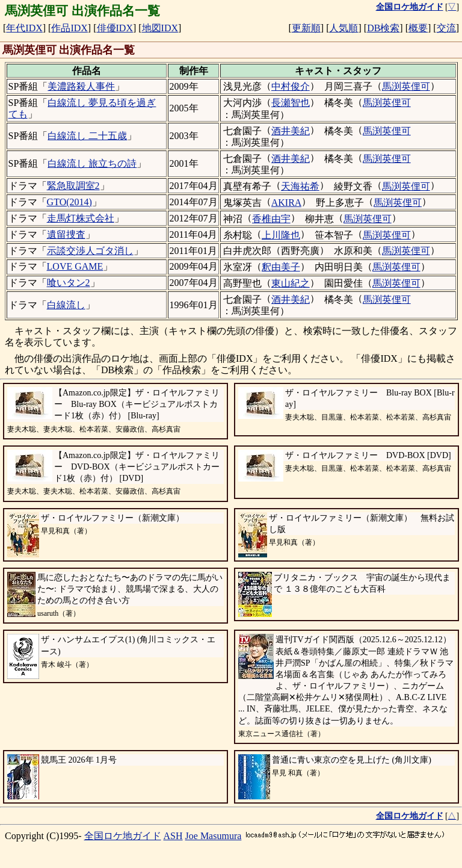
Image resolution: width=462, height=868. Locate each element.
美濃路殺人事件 (81, 86)
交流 (446, 28)
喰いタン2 (69, 283)
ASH (173, 836)
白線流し (66, 305)
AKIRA (287, 203)
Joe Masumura (214, 836)
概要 (418, 28)
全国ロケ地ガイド (123, 836)
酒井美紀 (291, 131)
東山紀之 (291, 283)
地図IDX (160, 28)
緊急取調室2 (73, 186)
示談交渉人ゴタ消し (90, 251)
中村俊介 (291, 86)
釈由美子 (281, 267)
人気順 (343, 28)
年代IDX (24, 28)
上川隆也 (281, 235)
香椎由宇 (271, 219)
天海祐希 (300, 186)
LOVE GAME (75, 266)
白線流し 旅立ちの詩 (92, 163)
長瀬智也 (291, 103)
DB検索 (383, 28)
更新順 (306, 28)
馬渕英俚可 (406, 86)
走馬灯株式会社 (81, 218)
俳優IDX (115, 28)
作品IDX (69, 28)
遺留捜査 (66, 234)
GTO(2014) (69, 202)
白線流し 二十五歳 (87, 136)
